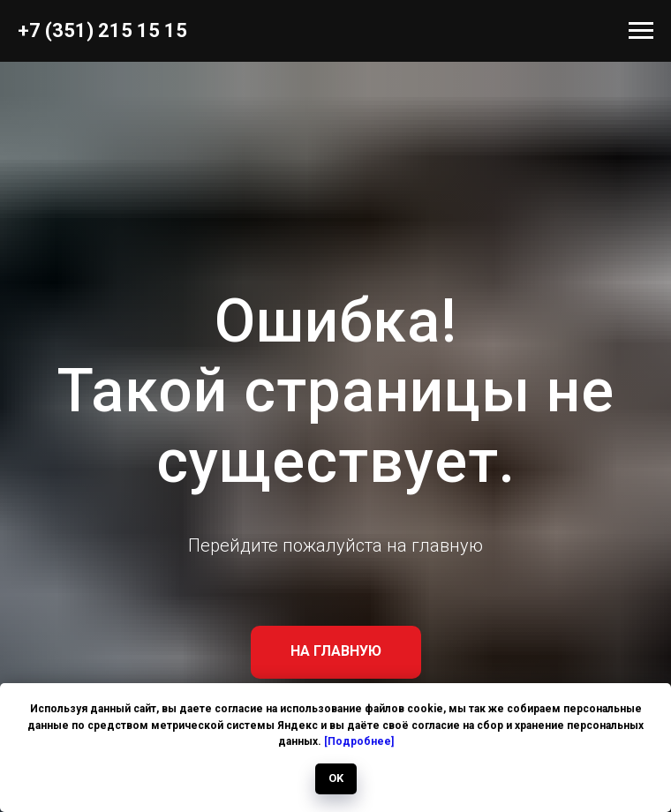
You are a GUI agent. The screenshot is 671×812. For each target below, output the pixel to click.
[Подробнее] (359, 741)
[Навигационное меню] (641, 31)
